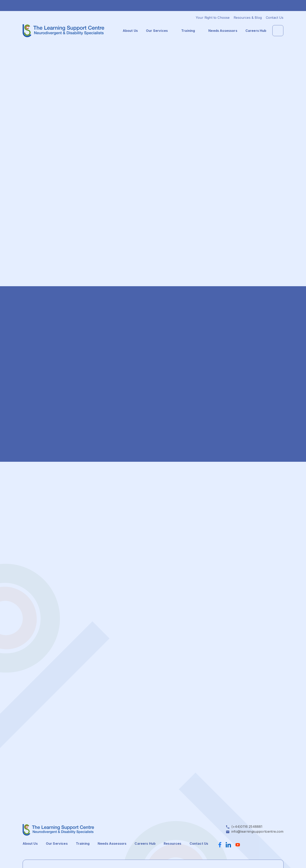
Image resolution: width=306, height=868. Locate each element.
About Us (130, 31)
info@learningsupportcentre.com (257, 831)
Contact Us (275, 18)
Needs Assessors (223, 31)
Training (188, 31)
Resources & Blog (248, 18)
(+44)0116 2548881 (247, 827)
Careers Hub (256, 31)
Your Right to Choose (213, 18)
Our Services (157, 31)
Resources (172, 844)
